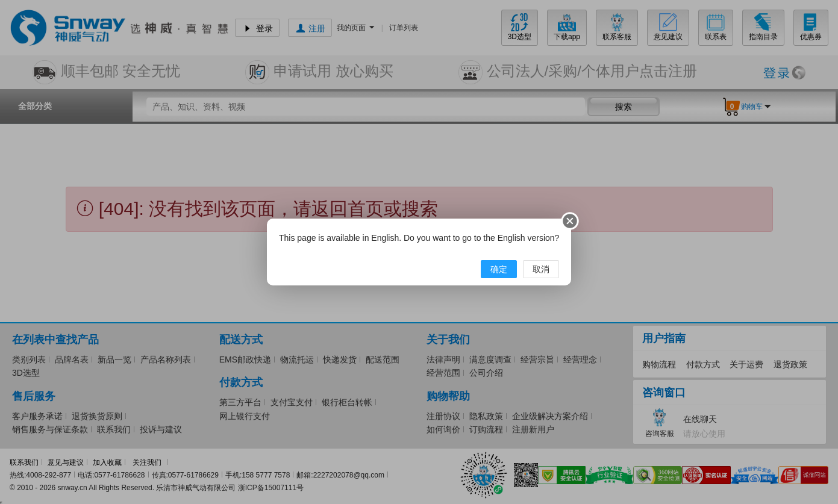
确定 (499, 269)
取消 (541, 269)
